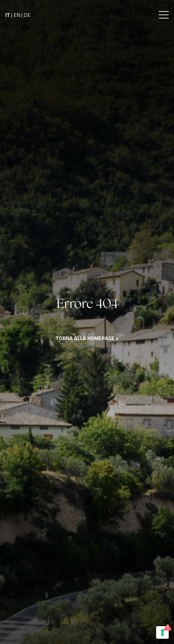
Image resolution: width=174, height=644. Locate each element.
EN (17, 15)
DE (27, 15)
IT (8, 15)
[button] (164, 15)
